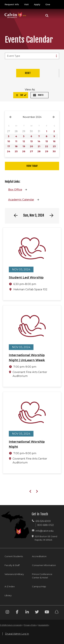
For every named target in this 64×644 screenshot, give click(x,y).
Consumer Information (44, 565)
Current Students (14, 556)
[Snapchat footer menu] (57, 612)
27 (31, 151)
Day (19, 95)
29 (47, 151)
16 (54, 141)
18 (16, 146)
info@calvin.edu (45, 531)
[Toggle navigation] (56, 16)
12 (24, 141)
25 (16, 151)
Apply (37, 4)
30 (54, 151)
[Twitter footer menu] (37, 612)
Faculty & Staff (12, 565)
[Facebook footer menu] (17, 612)
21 (39, 146)
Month (38, 95)
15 (47, 141)
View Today (32, 166)
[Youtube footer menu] (47, 612)
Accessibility (44, 625)
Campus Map (39, 586)
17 (9, 146)
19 (24, 146)
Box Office (15, 190)
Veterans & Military (14, 574)
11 (16, 141)
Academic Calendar (21, 200)
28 (39, 151)
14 (39, 141)
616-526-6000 (43, 521)
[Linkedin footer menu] (27, 612)
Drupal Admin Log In (17, 634)
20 (31, 146)
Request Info (12, 4)
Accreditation (39, 556)
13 (31, 141)
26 (24, 151)
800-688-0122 (46, 525)
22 (47, 146)
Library (8, 595)
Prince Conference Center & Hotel (42, 576)
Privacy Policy (30, 625)
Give (48, 4)
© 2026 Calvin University (11, 625)
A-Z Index (10, 586)
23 (54, 146)
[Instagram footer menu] (7, 612)
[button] (47, 16)
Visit (26, 4)
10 (9, 141)
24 (9, 151)
